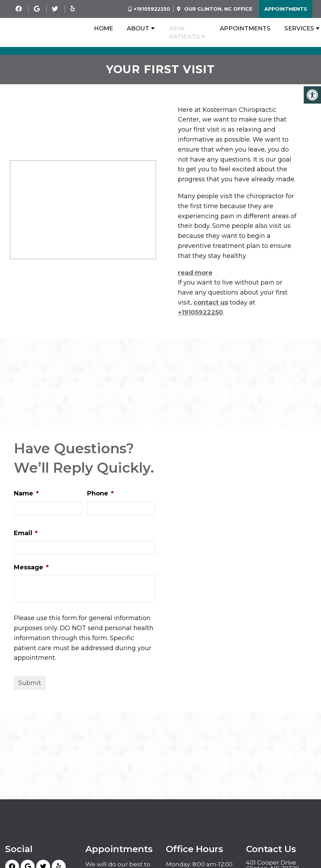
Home (103, 28)
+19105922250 (152, 9)
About (138, 28)
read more (195, 273)
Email (26, 533)
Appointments (286, 9)
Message (31, 567)
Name (26, 493)
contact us (211, 302)
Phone (100, 493)
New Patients (185, 32)
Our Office (218, 9)
